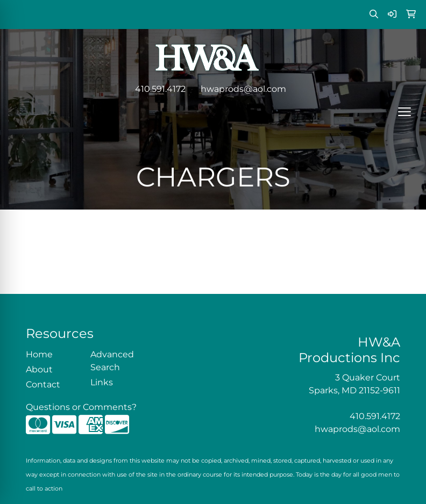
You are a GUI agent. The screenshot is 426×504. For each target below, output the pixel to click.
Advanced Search (112, 361)
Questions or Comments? (81, 407)
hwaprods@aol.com (243, 89)
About (39, 369)
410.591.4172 (160, 89)
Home (39, 354)
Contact (43, 384)
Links (102, 382)
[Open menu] (404, 112)
